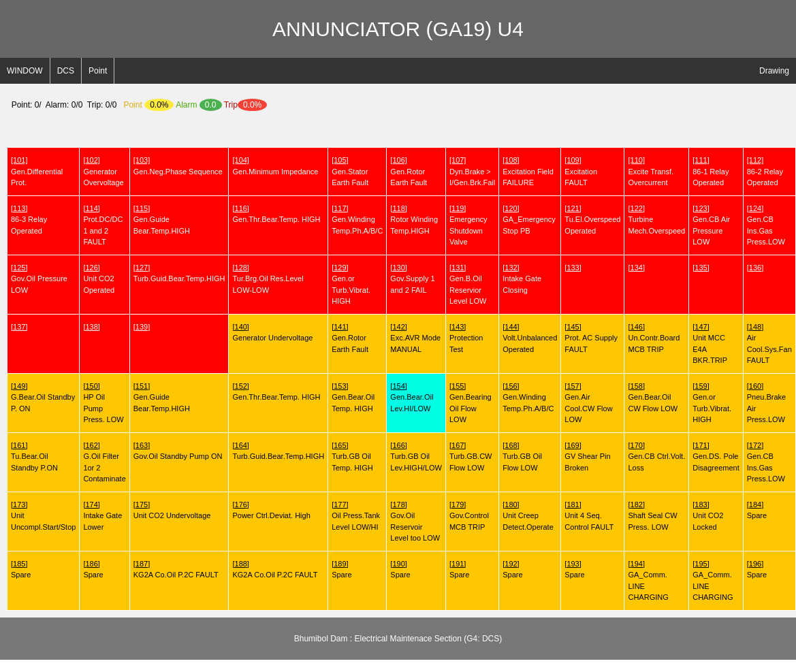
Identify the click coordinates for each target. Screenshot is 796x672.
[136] (755, 268)
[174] (91, 505)
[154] (398, 386)
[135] (701, 268)
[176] (240, 505)
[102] (91, 160)
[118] (398, 208)
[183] (701, 505)
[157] (573, 386)
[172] (755, 445)
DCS (66, 71)
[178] (398, 505)
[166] (398, 445)
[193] (573, 564)
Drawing (774, 71)
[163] (142, 445)
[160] (755, 386)
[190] (398, 564)
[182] (636, 505)
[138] (91, 327)
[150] (91, 386)
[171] (701, 445)
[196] (755, 564)
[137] (19, 327)
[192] (511, 564)
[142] (398, 327)
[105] (340, 160)
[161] (19, 445)
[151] (142, 386)
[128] (240, 268)
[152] (240, 386)
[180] (511, 505)
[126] (91, 268)
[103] (142, 160)
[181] (573, 505)
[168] (511, 445)
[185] (19, 564)
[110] (636, 160)
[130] (398, 268)
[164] (240, 445)
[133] (573, 268)
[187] (142, 564)
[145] (573, 327)
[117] (340, 208)
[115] (142, 208)
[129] (340, 268)
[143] (458, 327)
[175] (142, 505)
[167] (458, 445)
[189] (340, 564)
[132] (511, 268)
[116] (240, 208)
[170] (636, 445)
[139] (142, 327)
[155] (458, 386)
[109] (573, 160)
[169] (573, 445)
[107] (458, 160)
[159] (701, 386)
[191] (458, 564)
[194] (636, 564)
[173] (19, 505)
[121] (573, 208)
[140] (240, 327)
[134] (636, 268)
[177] (340, 505)
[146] (636, 327)
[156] (511, 386)
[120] (511, 208)
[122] (636, 208)
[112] (755, 160)
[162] (91, 445)
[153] (340, 386)
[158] (636, 386)
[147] (701, 327)
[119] (458, 208)
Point (98, 71)
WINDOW (25, 71)
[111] (701, 160)
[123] (701, 208)
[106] (398, 160)
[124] (755, 208)
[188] (240, 564)
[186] (91, 564)
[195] (701, 564)
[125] (19, 268)
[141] (340, 327)
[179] (458, 505)
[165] (340, 445)
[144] (511, 327)
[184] (755, 505)
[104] (240, 160)
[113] (19, 208)
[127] (142, 268)
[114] (91, 208)
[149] (19, 386)
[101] (19, 160)
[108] (511, 160)
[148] (755, 327)
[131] (458, 268)
